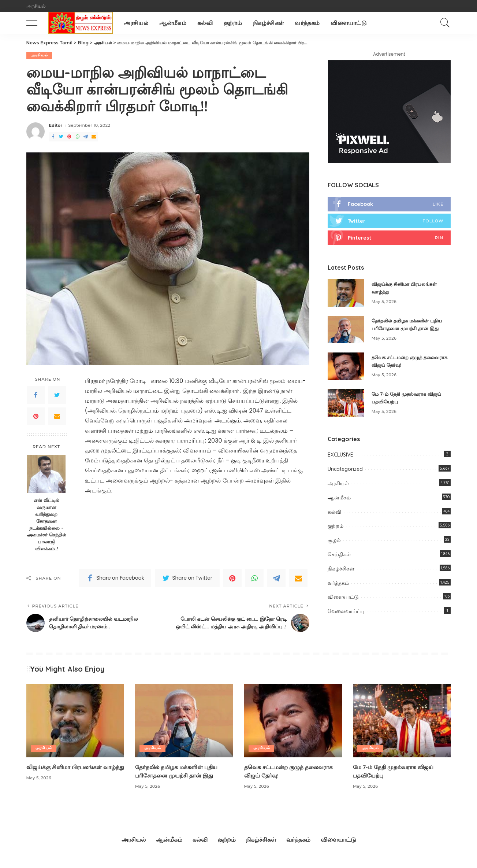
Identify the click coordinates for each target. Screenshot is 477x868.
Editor (56, 126)
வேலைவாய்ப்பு (346, 612)
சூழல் (334, 541)
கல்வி (334, 513)
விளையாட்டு (343, 598)
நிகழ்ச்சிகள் (341, 569)
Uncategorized (345, 470)
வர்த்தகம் (338, 584)
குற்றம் (336, 527)
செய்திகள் (339, 555)
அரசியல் (39, 55)
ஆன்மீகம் (339, 498)
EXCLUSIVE (340, 456)
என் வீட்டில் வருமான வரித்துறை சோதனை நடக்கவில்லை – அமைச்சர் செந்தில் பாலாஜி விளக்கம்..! (46, 524)
